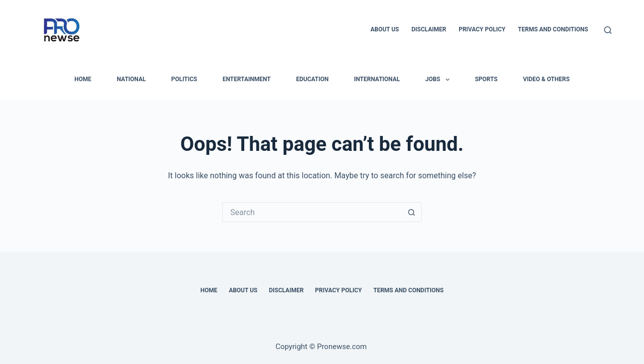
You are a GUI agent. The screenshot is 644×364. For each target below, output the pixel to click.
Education (312, 79)
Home (209, 290)
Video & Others (546, 79)
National (131, 79)
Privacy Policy (482, 29)
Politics (184, 79)
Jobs (439, 80)
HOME (83, 79)
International (377, 79)
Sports (486, 79)
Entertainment (247, 79)
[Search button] (412, 212)
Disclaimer (429, 29)
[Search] (608, 30)
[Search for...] (312, 212)
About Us (385, 29)
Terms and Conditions (553, 29)
